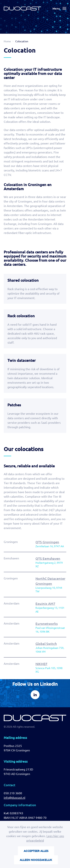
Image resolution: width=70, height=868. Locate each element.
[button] (59, 8)
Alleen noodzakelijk (36, 860)
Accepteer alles (36, 851)
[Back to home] (22, 8)
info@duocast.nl (14, 797)
